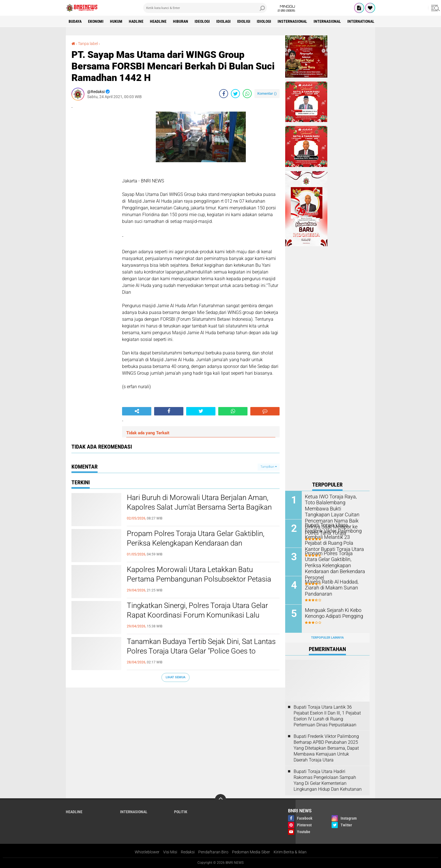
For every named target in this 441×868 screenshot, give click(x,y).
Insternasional (292, 21)
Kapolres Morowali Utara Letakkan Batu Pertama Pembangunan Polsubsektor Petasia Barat (199, 579)
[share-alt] (137, 411)
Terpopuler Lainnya (327, 638)
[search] (205, 8)
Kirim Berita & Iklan (290, 852)
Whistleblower (147, 852)
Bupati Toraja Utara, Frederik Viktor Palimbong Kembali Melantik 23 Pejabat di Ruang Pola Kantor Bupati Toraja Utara (334, 537)
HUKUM (116, 21)
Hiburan (181, 21)
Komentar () (267, 93)
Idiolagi (223, 21)
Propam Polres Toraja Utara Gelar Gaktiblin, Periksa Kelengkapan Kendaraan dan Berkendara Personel (196, 543)
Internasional (327, 21)
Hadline (136, 21)
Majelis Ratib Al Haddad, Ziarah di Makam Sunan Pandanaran (329, 588)
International (361, 21)
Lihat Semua (175, 677)
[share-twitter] (235, 94)
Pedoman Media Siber (251, 852)
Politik (181, 812)
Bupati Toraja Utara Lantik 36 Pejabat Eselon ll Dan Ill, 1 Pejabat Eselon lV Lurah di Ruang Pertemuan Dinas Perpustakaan (327, 716)
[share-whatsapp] (247, 94)
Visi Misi (170, 852)
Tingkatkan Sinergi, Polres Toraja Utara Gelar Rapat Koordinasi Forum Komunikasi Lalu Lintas (197, 615)
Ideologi (202, 21)
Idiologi (264, 21)
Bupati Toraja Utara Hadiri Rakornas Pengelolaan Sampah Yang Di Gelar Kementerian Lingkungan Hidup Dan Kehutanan (328, 780)
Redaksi (188, 852)
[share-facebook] (224, 94)
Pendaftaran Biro (213, 852)
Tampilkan (269, 467)
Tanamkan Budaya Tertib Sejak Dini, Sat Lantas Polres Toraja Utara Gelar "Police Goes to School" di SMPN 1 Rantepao (201, 651)
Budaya (75, 21)
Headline (158, 21)
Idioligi (244, 21)
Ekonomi (96, 21)
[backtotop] (220, 800)
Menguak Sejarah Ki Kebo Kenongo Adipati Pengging (331, 613)
